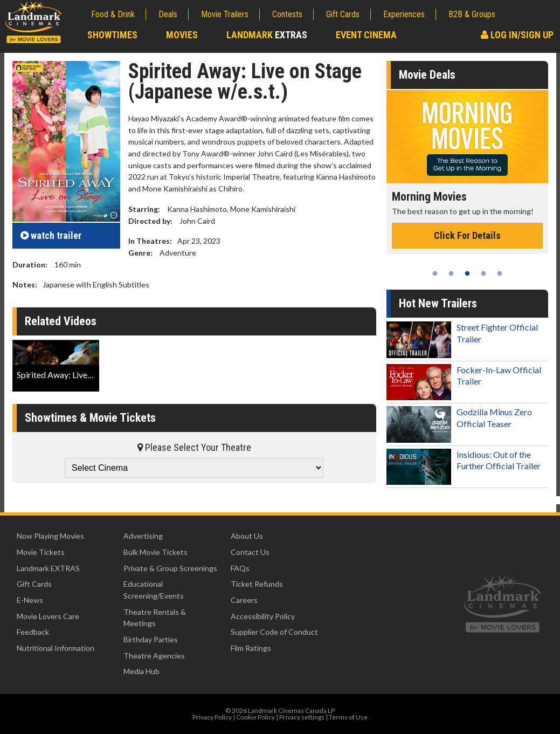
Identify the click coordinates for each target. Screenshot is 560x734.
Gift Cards (343, 14)
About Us (247, 536)
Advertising (143, 536)
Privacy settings (302, 717)
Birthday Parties (151, 639)
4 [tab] (483, 273)
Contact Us (250, 552)
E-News (30, 600)
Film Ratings (251, 648)
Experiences (404, 14)
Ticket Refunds (257, 584)
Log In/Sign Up (517, 35)
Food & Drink (113, 14)
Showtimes (112, 35)
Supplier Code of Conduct (274, 632)
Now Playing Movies (50, 536)
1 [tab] (435, 273)
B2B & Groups (472, 14)
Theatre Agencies (154, 656)
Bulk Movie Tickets (155, 552)
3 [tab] (467, 273)
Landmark (267, 35)
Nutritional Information (56, 648)
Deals (168, 14)
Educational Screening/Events (154, 590)
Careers (244, 600)
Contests (287, 14)
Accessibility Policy (263, 616)
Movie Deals (427, 75)
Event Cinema (366, 35)
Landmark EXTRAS (48, 568)
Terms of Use (348, 717)
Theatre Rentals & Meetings (155, 618)
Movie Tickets (41, 552)
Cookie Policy (255, 717)
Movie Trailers (225, 14)
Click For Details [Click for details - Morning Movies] (467, 235)
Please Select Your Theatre (194, 447)
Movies (182, 35)
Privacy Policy (212, 717)
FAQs (240, 568)
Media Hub (141, 671)
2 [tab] (451, 273)
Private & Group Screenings (170, 568)
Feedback (33, 632)
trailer (51, 235)
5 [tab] (500, 273)
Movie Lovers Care (48, 616)
